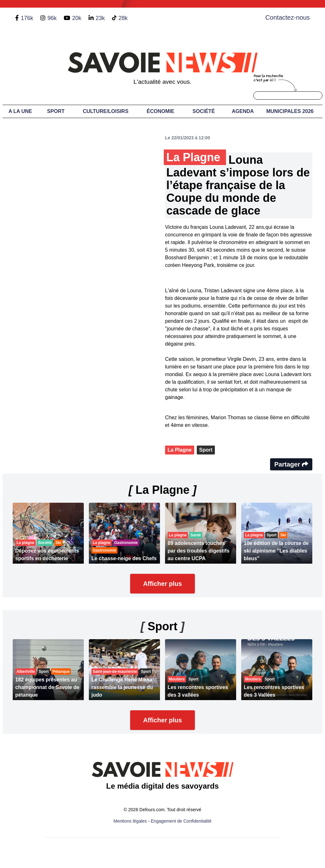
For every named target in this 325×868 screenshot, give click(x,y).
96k (52, 18)
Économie (160, 111)
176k (27, 18)
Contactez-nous (288, 17)
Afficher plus (162, 584)
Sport (56, 111)
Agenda (243, 111)
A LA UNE (20, 111)
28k (123, 18)
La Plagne (180, 450)
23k (100, 18)
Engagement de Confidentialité (181, 821)
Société (204, 111)
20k (77, 18)
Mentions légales (130, 821)
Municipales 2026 (290, 111)
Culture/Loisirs (106, 111)
